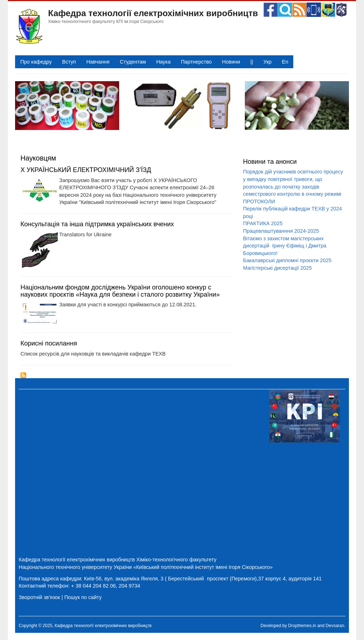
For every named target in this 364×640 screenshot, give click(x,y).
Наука (163, 62)
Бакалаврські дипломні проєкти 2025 (287, 260)
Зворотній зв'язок (39, 597)
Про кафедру (36, 62)
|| (251, 62)
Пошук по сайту (83, 597)
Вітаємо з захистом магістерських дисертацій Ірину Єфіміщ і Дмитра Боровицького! (285, 246)
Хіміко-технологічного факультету (176, 560)
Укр (268, 62)
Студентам (133, 62)
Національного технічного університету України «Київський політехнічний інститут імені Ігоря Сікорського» (146, 567)
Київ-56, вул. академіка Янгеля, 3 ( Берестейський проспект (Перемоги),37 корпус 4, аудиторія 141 (203, 579)
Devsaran (335, 626)
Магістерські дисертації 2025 (277, 268)
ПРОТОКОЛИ (259, 201)
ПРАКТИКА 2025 (263, 223)
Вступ (69, 62)
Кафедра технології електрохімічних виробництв (153, 13)
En (285, 62)
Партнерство (196, 62)
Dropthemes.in (302, 626)
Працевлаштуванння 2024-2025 (281, 231)
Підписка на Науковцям (23, 375)
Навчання (98, 62)
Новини (231, 62)
